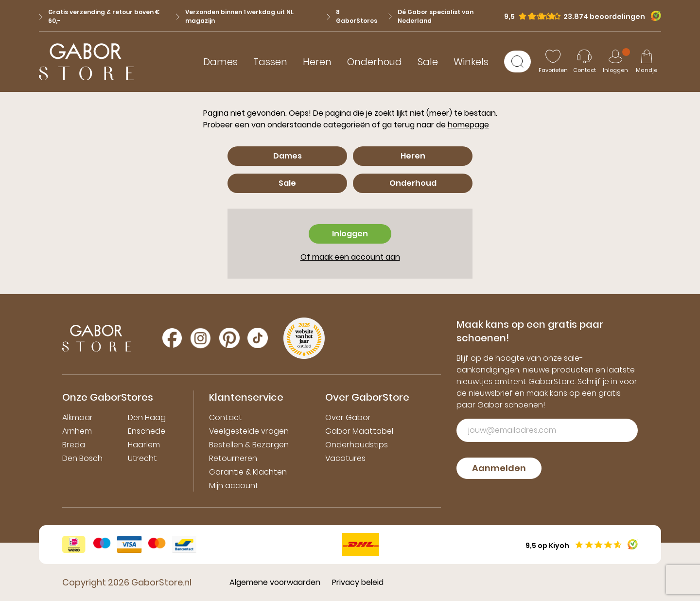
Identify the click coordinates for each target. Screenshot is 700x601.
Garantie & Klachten (248, 472)
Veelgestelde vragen (249, 431)
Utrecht (142, 458)
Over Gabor (348, 417)
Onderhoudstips (357, 445)
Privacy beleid (358, 582)
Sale (428, 62)
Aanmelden (499, 468)
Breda (74, 445)
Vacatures (345, 458)
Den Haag (147, 417)
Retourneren (233, 458)
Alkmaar (78, 417)
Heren (317, 62)
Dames (220, 62)
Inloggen (350, 234)
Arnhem (77, 431)
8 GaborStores (352, 16)
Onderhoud (375, 62)
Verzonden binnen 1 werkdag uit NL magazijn (235, 16)
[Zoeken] (517, 62)
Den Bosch (82, 458)
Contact (226, 417)
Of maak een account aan (350, 257)
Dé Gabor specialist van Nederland (431, 16)
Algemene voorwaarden (275, 582)
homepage (468, 125)
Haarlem (144, 445)
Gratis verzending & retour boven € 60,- (99, 16)
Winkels (471, 62)
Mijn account (234, 486)
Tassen (270, 62)
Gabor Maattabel (359, 431)
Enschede (147, 431)
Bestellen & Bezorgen (249, 445)
